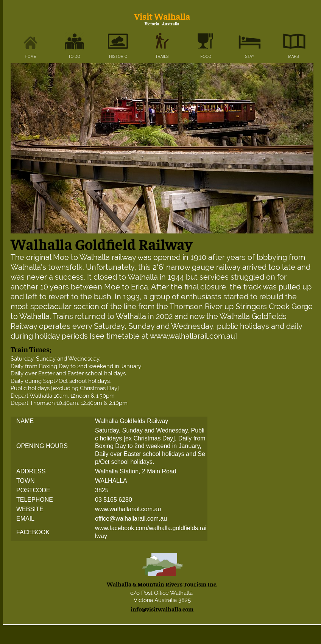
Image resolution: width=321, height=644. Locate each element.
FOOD (206, 57)
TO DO (74, 57)
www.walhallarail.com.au (128, 509)
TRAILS (162, 57)
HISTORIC (118, 57)
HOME (31, 57)
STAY (250, 57)
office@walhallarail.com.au (131, 519)
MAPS (293, 57)
